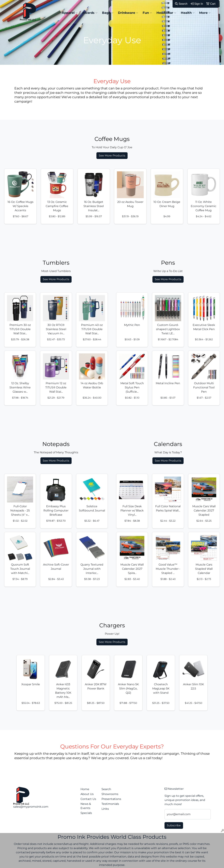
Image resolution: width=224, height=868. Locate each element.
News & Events (86, 806)
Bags (108, 13)
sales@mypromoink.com (31, 807)
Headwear (166, 13)
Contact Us (88, 799)
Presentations (110, 799)
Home (85, 789)
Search (181, 4)
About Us (87, 794)
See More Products (112, 156)
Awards (90, 13)
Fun (147, 13)
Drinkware (128, 13)
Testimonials (110, 804)
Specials (86, 813)
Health (188, 13)
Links (105, 809)
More (205, 13)
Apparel (70, 13)
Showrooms (110, 794)
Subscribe (174, 825)
